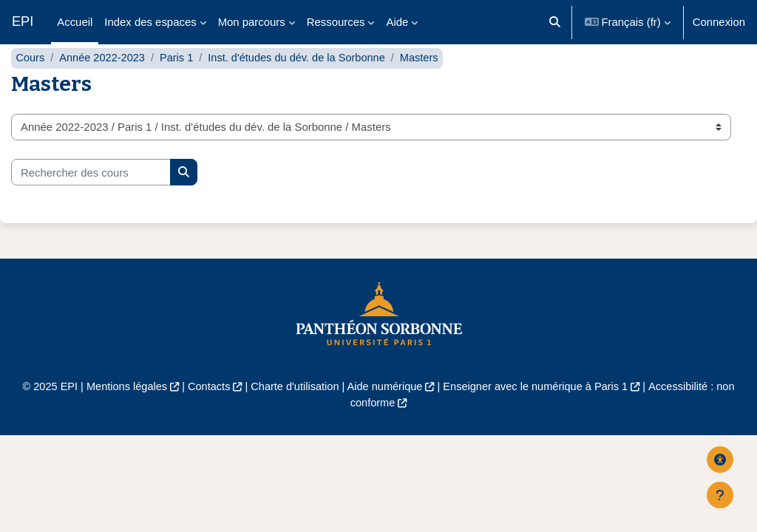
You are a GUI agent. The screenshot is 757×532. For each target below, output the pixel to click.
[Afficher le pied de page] (720, 495)
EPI (23, 21)
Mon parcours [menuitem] (252, 22)
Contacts (205, 416)
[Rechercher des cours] (91, 202)
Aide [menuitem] (397, 22)
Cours (30, 87)
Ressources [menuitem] (336, 22)
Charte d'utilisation (293, 416)
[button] (555, 22)
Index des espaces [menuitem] (150, 22)
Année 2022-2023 (104, 87)
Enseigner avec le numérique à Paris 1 (539, 416)
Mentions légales (121, 416)
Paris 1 (180, 87)
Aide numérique (385, 416)
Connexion (719, 22)
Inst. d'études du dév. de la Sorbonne (303, 87)
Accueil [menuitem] (75, 22)
